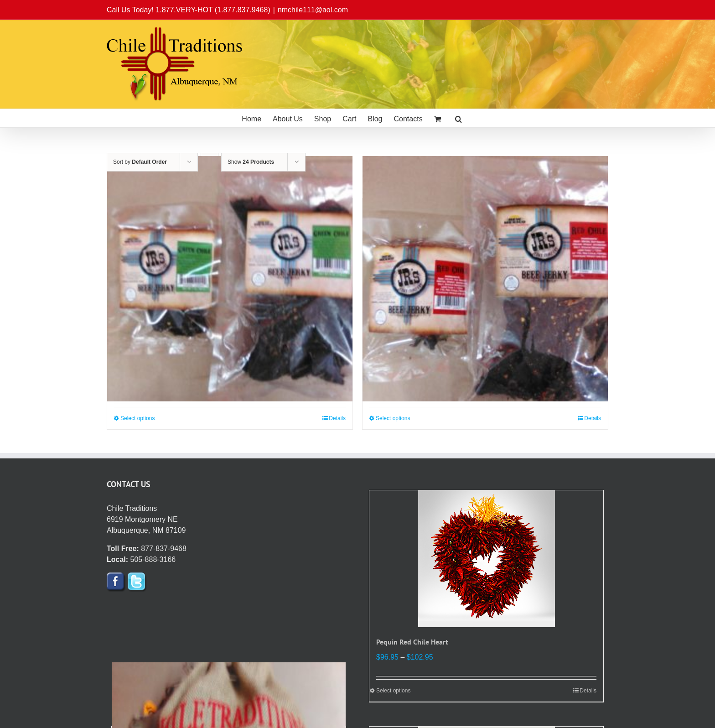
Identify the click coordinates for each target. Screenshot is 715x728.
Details (337, 418)
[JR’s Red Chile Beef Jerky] (485, 278)
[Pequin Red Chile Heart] (486, 559)
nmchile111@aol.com (313, 10)
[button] (459, 118)
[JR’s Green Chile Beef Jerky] (230, 278)
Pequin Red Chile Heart (412, 642)
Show (251, 162)
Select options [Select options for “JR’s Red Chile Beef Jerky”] (393, 418)
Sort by (140, 162)
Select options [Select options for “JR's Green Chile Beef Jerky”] (137, 418)
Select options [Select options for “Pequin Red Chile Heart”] (393, 691)
